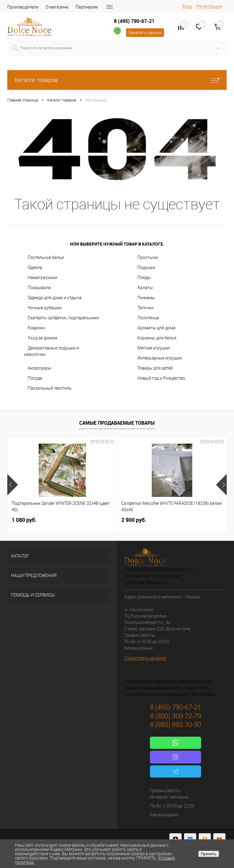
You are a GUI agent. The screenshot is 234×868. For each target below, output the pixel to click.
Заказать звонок (145, 33)
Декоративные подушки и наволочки (51, 351)
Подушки (146, 267)
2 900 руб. (134, 520)
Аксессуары (40, 368)
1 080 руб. (24, 520)
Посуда (35, 378)
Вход (187, 6)
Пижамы (146, 298)
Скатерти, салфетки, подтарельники (63, 318)
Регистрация (209, 6)
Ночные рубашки (45, 308)
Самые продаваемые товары (117, 423)
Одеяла (35, 267)
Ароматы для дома (156, 328)
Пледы (144, 278)
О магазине (57, 7)
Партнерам (87, 7)
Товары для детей (155, 368)
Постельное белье (46, 257)
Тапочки (145, 308)
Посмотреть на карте (145, 658)
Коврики (36, 328)
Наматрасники (43, 278)
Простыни (148, 257)
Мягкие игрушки (154, 348)
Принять (209, 854)
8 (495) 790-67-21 (134, 21)
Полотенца (148, 318)
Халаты (145, 288)
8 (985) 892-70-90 (175, 725)
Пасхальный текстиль (50, 388)
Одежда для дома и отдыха (55, 298)
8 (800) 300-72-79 (175, 716)
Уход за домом (43, 338)
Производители (23, 7)
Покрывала (39, 288)
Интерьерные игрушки (160, 358)
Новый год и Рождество (161, 378)
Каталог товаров (117, 80)
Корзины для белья (157, 338)
